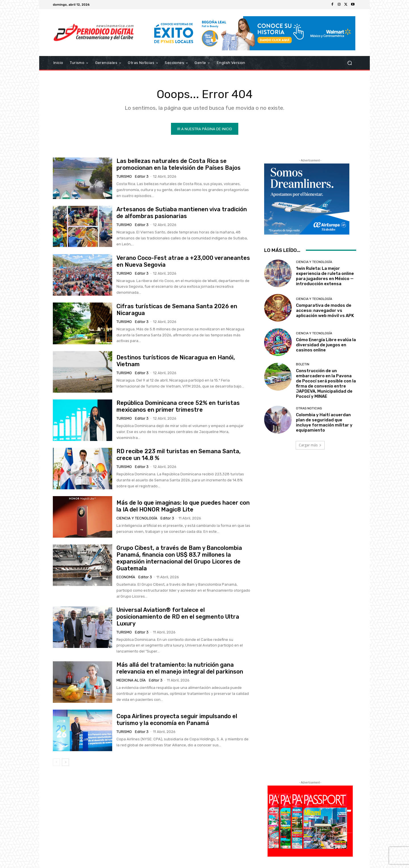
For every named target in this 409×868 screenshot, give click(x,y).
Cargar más (310, 445)
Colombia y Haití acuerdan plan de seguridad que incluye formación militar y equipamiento (324, 422)
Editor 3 (142, 176)
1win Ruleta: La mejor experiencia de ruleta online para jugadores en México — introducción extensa (325, 276)
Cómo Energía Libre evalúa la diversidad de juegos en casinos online (326, 345)
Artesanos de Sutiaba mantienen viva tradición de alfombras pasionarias (182, 213)
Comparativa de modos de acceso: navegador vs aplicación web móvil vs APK (325, 310)
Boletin (303, 364)
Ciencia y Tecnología (137, 518)
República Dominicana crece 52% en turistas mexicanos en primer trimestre (178, 406)
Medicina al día (131, 680)
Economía (126, 577)
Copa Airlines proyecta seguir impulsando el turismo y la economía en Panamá (177, 720)
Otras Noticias (309, 408)
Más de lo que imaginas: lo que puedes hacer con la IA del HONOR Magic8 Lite (183, 506)
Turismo (124, 176)
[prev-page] (56, 762)
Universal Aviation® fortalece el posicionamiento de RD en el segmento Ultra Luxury (178, 617)
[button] (349, 63)
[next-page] (65, 762)
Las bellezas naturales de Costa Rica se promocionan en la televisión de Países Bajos (179, 164)
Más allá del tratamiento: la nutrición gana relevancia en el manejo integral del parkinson (180, 668)
